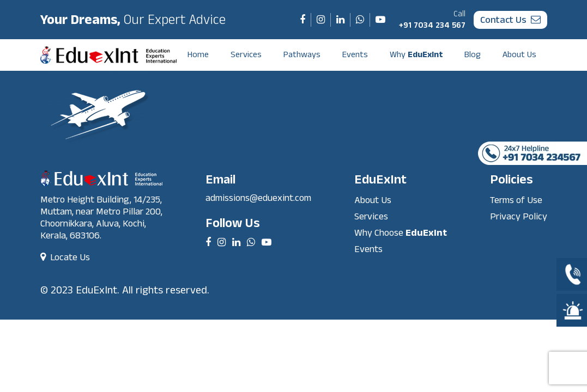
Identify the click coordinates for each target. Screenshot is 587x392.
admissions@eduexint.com (258, 198)
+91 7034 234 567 (432, 20)
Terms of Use (516, 200)
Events (355, 55)
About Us (519, 55)
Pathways (302, 55)
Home (198, 55)
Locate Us (65, 257)
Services (246, 55)
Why (416, 55)
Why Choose (401, 233)
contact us (510, 20)
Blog (473, 55)
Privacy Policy (519, 216)
